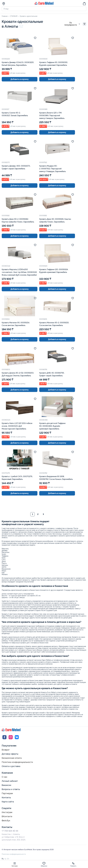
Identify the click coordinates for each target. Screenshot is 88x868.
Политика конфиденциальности (17, 762)
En (8, 859)
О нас (5, 777)
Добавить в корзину (20, 79)
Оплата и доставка (11, 766)
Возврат (6, 750)
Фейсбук (6, 821)
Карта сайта (8, 802)
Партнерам (7, 794)
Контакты (6, 798)
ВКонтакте (7, 817)
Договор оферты (10, 754)
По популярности (73, 24)
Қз (5, 859)
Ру (3, 859)
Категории (15, 864)
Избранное (44, 864)
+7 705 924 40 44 (10, 831)
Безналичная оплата (12, 758)
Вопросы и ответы (11, 789)
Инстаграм (7, 813)
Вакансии (6, 785)
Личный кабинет (10, 781)
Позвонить (73, 864)
